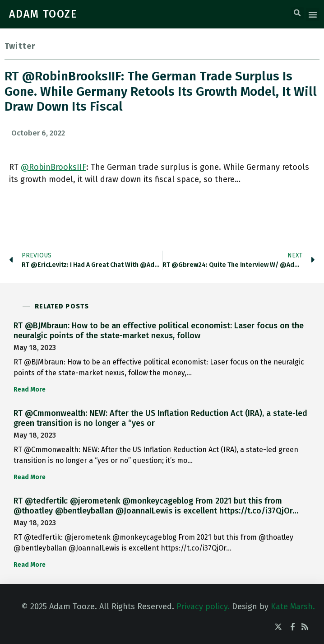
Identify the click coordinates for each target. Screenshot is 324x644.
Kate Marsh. (293, 607)
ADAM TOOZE (43, 14)
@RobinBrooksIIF (53, 167)
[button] (297, 13)
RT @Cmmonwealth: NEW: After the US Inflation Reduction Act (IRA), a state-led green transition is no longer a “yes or (160, 418)
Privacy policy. (203, 607)
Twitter (20, 46)
